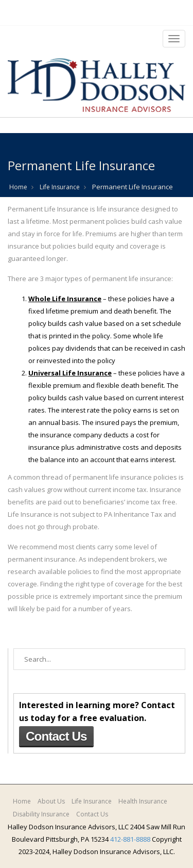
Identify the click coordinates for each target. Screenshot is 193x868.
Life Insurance (60, 187)
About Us (51, 801)
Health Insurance (143, 801)
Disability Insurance (41, 814)
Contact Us (56, 736)
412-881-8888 (130, 839)
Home (18, 187)
